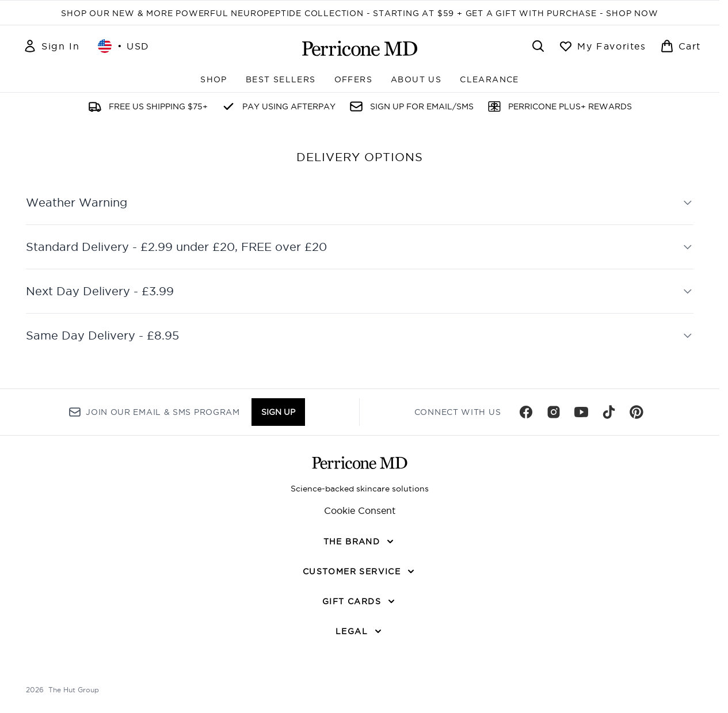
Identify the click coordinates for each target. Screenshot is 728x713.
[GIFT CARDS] (360, 601)
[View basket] (681, 46)
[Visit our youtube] (581, 412)
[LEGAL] (360, 631)
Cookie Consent (360, 510)
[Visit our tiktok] (609, 412)
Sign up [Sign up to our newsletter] (278, 412)
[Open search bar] (538, 46)
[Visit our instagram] (554, 412)
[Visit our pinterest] (636, 412)
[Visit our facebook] (526, 412)
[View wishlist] (602, 46)
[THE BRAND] (360, 542)
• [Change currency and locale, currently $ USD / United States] (124, 46)
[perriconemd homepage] (360, 48)
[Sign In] (51, 46)
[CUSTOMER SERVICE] (360, 571)
